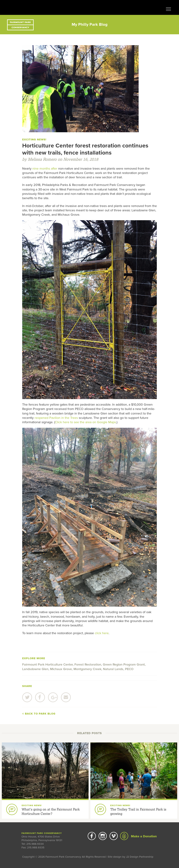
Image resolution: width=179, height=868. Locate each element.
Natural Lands (113, 669)
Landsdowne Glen (35, 669)
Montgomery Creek (87, 669)
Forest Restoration (88, 664)
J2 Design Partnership (140, 857)
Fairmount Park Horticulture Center (47, 664)
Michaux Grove (61, 669)
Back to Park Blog (39, 714)
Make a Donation (138, 836)
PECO (129, 669)
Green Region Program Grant (124, 664)
